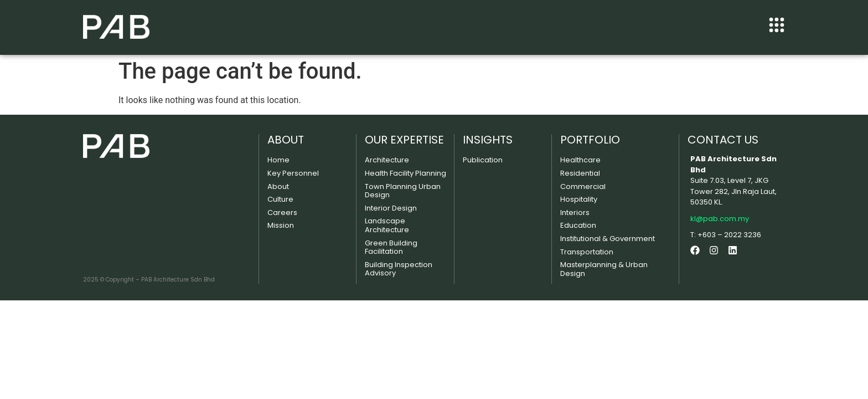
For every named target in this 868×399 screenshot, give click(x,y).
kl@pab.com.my (720, 219)
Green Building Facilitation (391, 247)
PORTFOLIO (590, 140)
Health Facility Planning (405, 173)
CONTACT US (723, 140)
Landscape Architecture (387, 225)
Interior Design (391, 208)
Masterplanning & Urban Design (604, 269)
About (278, 186)
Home (278, 160)
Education (578, 225)
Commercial (583, 186)
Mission (281, 225)
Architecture (387, 160)
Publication (483, 160)
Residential (580, 173)
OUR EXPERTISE (404, 140)
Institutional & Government (608, 239)
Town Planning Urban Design (403, 191)
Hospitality (579, 199)
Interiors (575, 213)
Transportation (587, 252)
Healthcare (580, 160)
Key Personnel (293, 173)
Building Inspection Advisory (399, 269)
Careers (282, 213)
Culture (280, 199)
